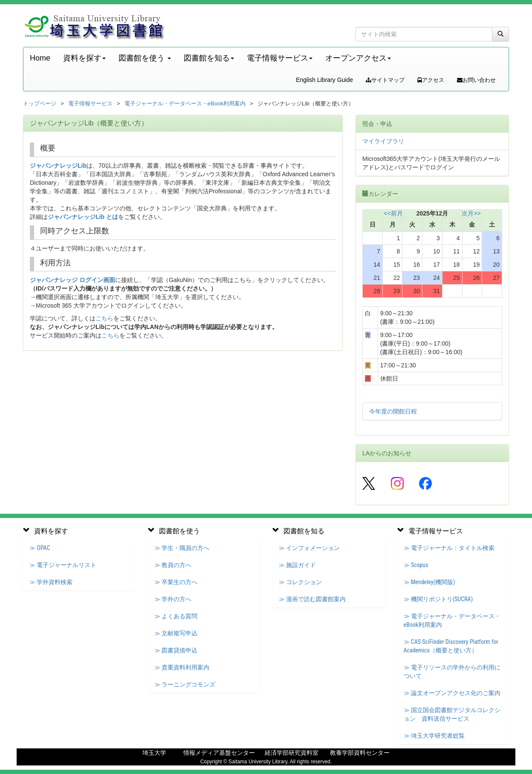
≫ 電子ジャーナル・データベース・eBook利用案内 (452, 620)
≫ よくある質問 (176, 616)
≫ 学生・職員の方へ (182, 548)
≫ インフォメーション (309, 548)
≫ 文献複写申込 (176, 633)
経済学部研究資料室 (292, 753)
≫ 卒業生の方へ (176, 582)
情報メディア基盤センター (219, 753)
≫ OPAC (40, 548)
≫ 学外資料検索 (51, 582)
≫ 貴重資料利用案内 (182, 667)
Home (40, 58)
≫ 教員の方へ (173, 565)
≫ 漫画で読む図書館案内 (312, 599)
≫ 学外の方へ (173, 599)
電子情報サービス (90, 103)
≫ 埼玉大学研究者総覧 (434, 736)
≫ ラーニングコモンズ (185, 684)
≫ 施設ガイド (297, 565)
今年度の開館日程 (393, 411)
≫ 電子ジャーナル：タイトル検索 (449, 548)
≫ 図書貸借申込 (176, 650)
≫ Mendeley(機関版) (429, 582)
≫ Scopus (416, 565)
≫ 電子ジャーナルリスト (63, 565)
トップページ (40, 103)
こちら (104, 318)
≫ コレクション (300, 582)
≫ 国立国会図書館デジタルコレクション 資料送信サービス (452, 714)
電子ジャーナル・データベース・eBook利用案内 (185, 103)
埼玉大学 (154, 753)
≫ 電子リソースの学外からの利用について (452, 672)
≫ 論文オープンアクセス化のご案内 (452, 693)
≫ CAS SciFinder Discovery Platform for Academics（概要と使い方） (451, 646)
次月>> (471, 213)
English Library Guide (324, 80)
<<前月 (393, 213)
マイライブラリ (383, 141)
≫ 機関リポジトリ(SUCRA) (438, 599)
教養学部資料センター (360, 753)
